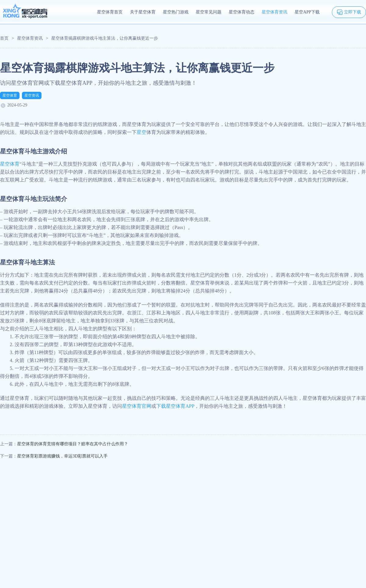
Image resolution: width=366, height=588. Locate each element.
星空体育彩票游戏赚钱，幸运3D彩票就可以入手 (62, 456)
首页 (4, 38)
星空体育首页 (110, 12)
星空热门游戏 (176, 12)
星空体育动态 (242, 12)
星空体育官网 (137, 406)
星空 (142, 132)
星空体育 (10, 95)
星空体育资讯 (274, 12)
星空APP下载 (307, 12)
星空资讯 (32, 95)
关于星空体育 (143, 12)
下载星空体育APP (175, 406)
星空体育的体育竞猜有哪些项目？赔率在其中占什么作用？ (73, 444)
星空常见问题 (209, 12)
